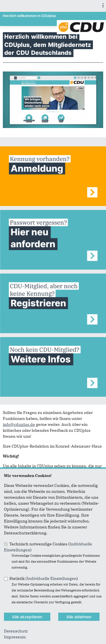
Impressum (15, 637)
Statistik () (44, 578)
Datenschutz (16, 631)
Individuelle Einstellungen (52, 578)
